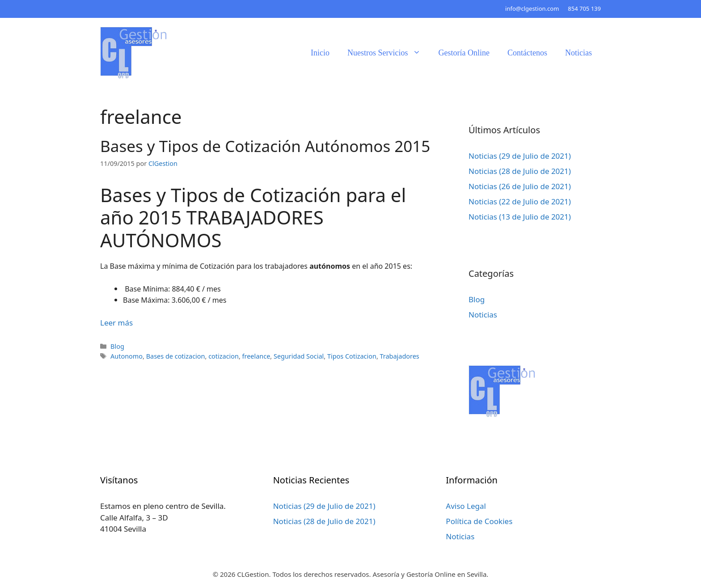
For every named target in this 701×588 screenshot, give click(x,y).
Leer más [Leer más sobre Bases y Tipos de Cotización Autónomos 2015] (116, 323)
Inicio (320, 53)
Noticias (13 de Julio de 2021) (520, 217)
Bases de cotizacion (176, 356)
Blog (117, 346)
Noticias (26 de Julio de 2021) (520, 186)
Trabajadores (400, 356)
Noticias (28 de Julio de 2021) (520, 171)
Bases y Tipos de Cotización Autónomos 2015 (265, 146)
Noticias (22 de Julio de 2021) (520, 201)
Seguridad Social (299, 356)
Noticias (579, 53)
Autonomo (127, 356)
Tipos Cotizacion (352, 356)
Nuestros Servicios (388, 53)
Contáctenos (527, 53)
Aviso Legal (466, 506)
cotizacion (224, 356)
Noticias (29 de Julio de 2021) (520, 156)
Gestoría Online (464, 53)
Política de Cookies (479, 521)
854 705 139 (584, 8)
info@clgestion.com (532, 8)
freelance (256, 356)
